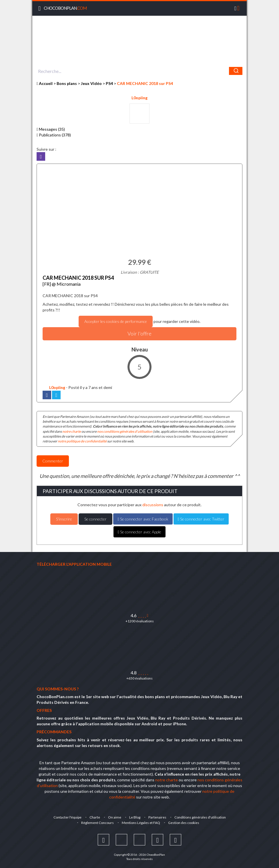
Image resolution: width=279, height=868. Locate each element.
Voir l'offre (139, 333)
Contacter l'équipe (67, 817)
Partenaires (157, 817)
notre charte (72, 431)
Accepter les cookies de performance (116, 321)
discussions (153, 505)
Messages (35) (51, 129)
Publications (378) (54, 135)
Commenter (53, 461)
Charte (95, 817)
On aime (115, 817)
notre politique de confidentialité (82, 441)
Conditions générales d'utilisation (200, 817)
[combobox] (139, 71)
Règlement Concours (97, 823)
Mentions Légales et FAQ (141, 823)
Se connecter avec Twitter (201, 519)
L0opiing (139, 98)
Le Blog (135, 817)
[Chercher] (236, 71)
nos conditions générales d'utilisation (125, 431)
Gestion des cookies (184, 823)
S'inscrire (64, 519)
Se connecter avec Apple (139, 532)
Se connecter (95, 519)
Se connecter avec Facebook (143, 519)
